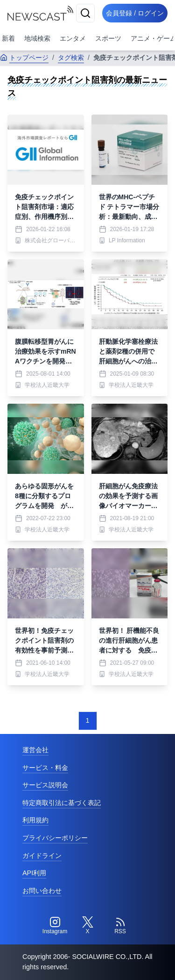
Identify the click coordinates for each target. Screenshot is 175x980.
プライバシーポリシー (55, 838)
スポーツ (108, 38)
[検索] (85, 13)
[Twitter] (88, 926)
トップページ (24, 58)
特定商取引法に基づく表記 (62, 803)
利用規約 (35, 820)
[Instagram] (55, 926)
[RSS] (120, 926)
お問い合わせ (42, 891)
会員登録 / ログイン (135, 13)
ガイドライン (42, 856)
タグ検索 (71, 58)
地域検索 (37, 38)
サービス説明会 (45, 785)
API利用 (34, 873)
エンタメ (73, 38)
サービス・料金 (45, 768)
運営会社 (35, 750)
